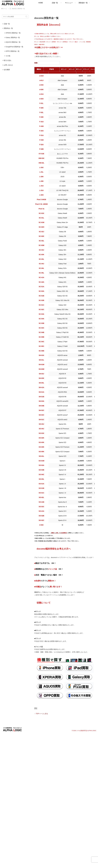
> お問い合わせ (8, 65)
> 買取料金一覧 (8, 28)
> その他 (7, 56)
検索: (47, 63)
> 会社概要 (6, 70)
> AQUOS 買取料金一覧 (12, 42)
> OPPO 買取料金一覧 (12, 51)
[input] (15, 17)
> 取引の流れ (7, 60)
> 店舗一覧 (6, 24)
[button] (26, 17)
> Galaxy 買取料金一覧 (12, 38)
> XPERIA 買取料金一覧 (12, 33)
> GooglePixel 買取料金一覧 (14, 47)
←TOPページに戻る (41, 714)
